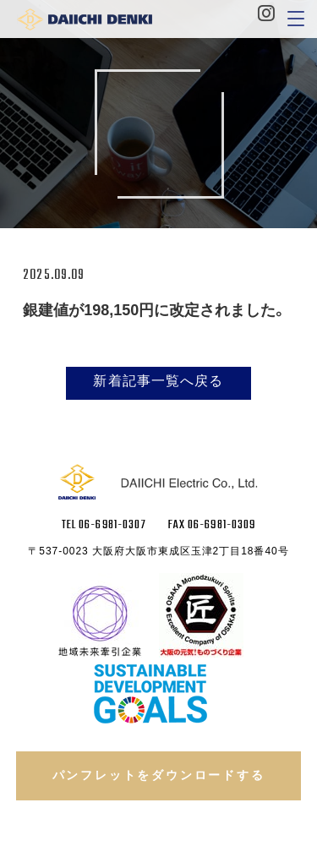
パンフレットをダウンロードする (159, 775)
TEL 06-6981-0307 (104, 525)
